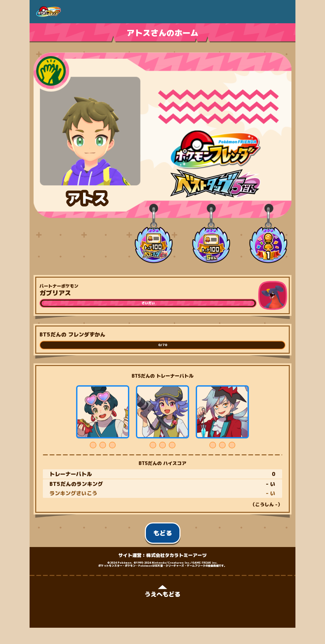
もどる (163, 533)
